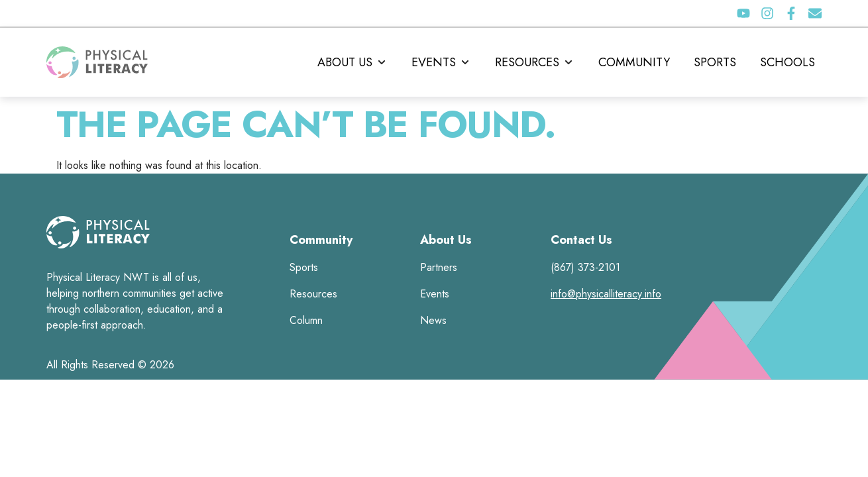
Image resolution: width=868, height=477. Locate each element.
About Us (446, 240)
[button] (353, 62)
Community (321, 240)
